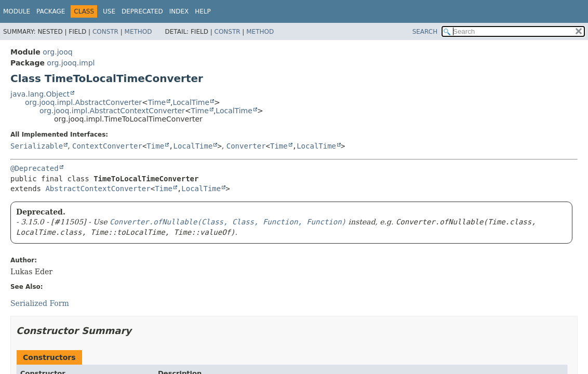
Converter (246, 146)
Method (138, 32)
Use (109, 11)
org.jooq (57, 52)
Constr (105, 32)
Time (157, 102)
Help (203, 11)
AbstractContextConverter (98, 189)
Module (17, 11)
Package (51, 11)
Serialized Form (40, 303)
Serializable (37, 146)
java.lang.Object (40, 94)
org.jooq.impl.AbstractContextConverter (112, 111)
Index (179, 11)
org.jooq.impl (71, 63)
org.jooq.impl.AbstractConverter (83, 102)
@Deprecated (35, 168)
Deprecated (142, 11)
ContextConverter (107, 146)
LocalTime (191, 102)
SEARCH (425, 32)
